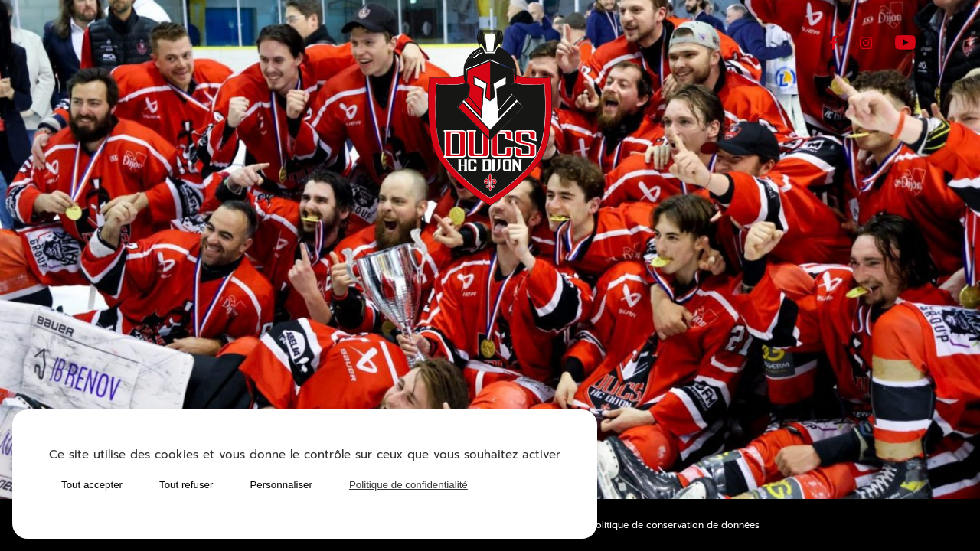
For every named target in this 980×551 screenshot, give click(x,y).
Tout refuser (186, 485)
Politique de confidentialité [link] (408, 485)
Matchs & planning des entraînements (732, 370)
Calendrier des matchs (262, 336)
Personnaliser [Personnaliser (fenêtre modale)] (281, 485)
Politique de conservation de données (675, 525)
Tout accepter (92, 485)
